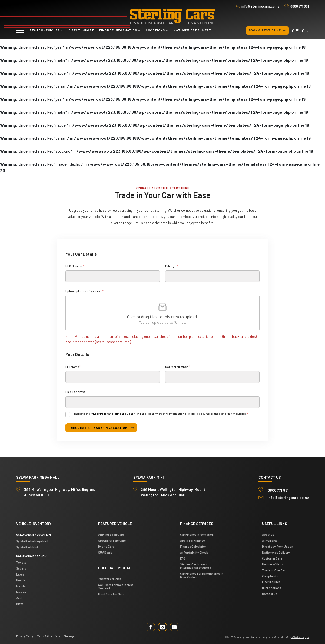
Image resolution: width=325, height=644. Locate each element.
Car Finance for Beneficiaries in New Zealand (202, 575)
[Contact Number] (212, 377)
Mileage (172, 266)
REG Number (75, 266)
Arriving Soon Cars (111, 534)
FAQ (183, 558)
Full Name (73, 367)
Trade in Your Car (274, 570)
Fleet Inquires (271, 582)
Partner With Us (273, 564)
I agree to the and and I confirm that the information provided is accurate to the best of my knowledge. (161, 414)
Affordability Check (194, 552)
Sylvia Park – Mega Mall (32, 541)
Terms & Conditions (49, 636)
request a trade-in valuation (98, 428)
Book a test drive (267, 30)
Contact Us (270, 593)
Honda (21, 580)
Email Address (76, 392)
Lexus (20, 574)
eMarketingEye (300, 636)
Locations (155, 30)
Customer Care (272, 558)
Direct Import (81, 30)
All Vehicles (270, 540)
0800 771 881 (300, 6)
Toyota (21, 562)
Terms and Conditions (127, 414)
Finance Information (118, 30)
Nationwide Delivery (192, 30)
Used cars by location (34, 534)
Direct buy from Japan (278, 546)
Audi (19, 598)
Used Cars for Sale (111, 594)
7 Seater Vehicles (110, 578)
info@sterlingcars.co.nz (260, 6)
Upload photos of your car (84, 291)
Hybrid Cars (106, 546)
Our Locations (272, 588)
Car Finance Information (197, 534)
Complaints (270, 576)
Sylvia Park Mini (27, 547)
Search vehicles (45, 30)
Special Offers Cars (112, 540)
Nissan (21, 592)
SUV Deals (105, 552)
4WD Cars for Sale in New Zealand (116, 586)
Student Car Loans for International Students (195, 565)
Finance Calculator (193, 546)
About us (268, 534)
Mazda (21, 586)
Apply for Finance (192, 540)
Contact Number (177, 367)
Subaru (21, 568)
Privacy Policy (99, 414)
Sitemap (69, 636)
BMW (20, 604)
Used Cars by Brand (31, 555)
